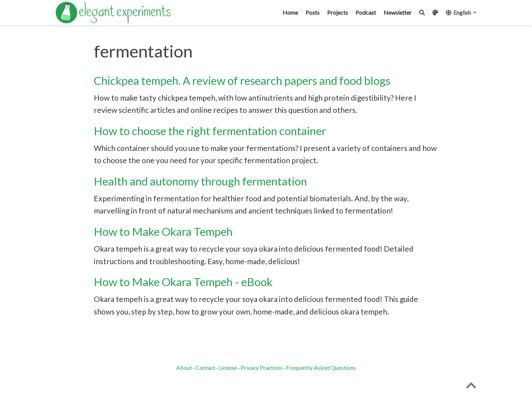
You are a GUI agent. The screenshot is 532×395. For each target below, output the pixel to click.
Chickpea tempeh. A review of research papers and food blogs (242, 81)
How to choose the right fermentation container (210, 131)
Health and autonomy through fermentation (200, 181)
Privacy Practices (262, 368)
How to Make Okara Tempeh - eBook (183, 282)
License (228, 368)
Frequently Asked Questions (321, 368)
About (184, 368)
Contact (205, 368)
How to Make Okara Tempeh (163, 231)
